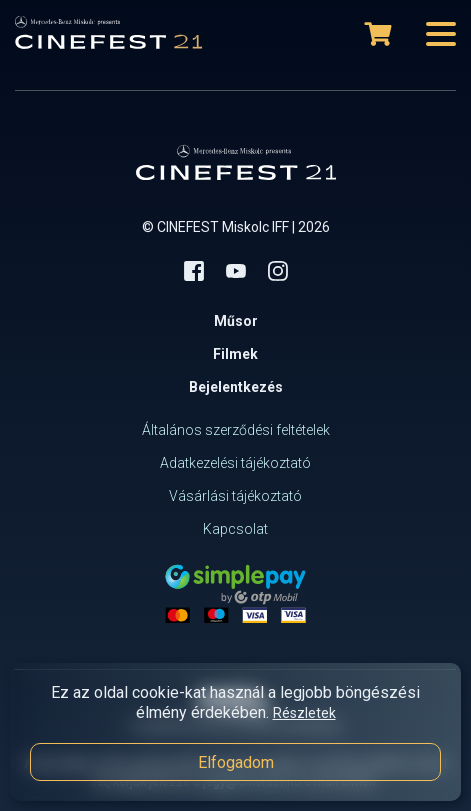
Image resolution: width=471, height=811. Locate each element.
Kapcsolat (235, 529)
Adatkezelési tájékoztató (235, 463)
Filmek (235, 354)
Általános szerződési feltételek (236, 430)
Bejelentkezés (236, 387)
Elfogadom (236, 762)
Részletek (304, 713)
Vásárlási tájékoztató (235, 496)
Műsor (236, 321)
